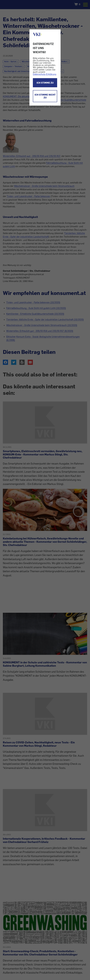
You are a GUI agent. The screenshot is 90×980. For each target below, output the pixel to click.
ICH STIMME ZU (45, 83)
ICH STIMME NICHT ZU (45, 96)
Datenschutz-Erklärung (44, 74)
